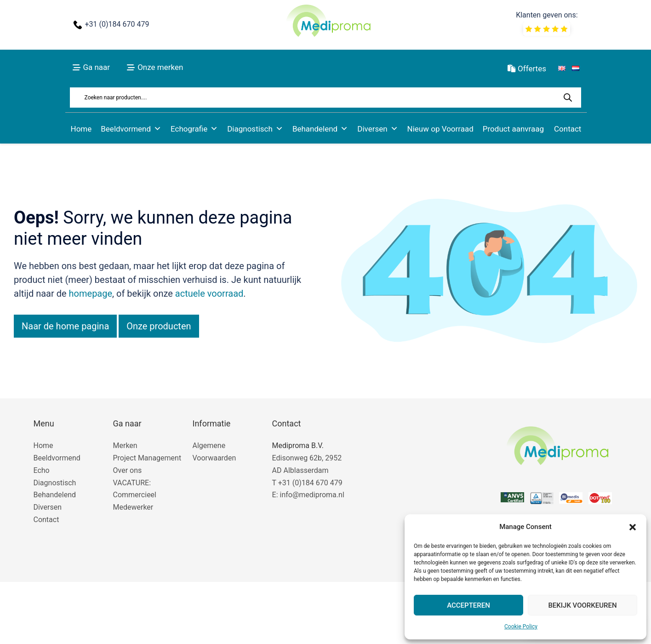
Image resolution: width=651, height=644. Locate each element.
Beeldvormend (131, 129)
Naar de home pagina (65, 326)
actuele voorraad (209, 293)
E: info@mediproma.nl (308, 495)
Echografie (194, 129)
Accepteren (468, 605)
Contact (568, 129)
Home (81, 129)
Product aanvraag (513, 129)
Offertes (527, 69)
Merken (125, 446)
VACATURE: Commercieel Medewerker (135, 495)
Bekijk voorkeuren (582, 605)
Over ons (128, 470)
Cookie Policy (521, 627)
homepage (91, 293)
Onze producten (159, 326)
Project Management (147, 458)
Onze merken (160, 67)
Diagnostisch (255, 129)
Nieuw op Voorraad (440, 129)
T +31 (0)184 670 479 (307, 483)
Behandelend (320, 129)
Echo (41, 470)
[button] (633, 527)
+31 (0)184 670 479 (117, 24)
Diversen (377, 129)
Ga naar (96, 67)
